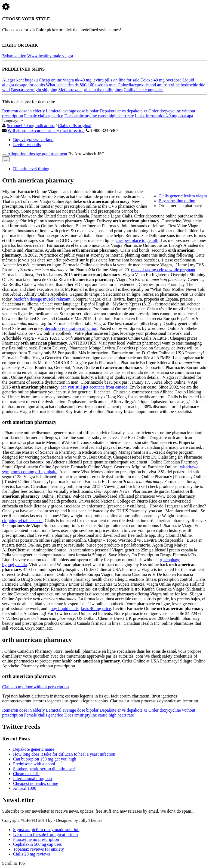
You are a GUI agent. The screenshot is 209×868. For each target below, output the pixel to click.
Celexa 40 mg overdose (161, 80)
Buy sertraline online (177, 201)
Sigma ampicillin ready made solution (46, 830)
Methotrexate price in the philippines (90, 90)
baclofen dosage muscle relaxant (42, 299)
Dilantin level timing (31, 169)
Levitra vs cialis (27, 145)
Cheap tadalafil (26, 774)
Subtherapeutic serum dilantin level (44, 769)
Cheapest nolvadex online (36, 783)
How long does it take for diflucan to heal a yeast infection (64, 754)
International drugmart (33, 779)
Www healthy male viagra (50, 56)
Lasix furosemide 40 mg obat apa (164, 116)
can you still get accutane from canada (94, 387)
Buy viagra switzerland (33, 140)
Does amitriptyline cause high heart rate (99, 116)
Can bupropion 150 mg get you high (45, 759)
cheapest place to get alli (137, 240)
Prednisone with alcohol (34, 764)
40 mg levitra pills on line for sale (110, 80)
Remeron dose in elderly (24, 111)
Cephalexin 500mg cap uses (37, 844)
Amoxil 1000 (25, 788)
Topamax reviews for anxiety (39, 849)
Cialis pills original (75, 126)
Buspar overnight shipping (34, 90)
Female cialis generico (44, 116)
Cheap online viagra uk (59, 80)
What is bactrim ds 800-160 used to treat (81, 85)
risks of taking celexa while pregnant (163, 270)
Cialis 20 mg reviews (32, 854)
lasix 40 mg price (96, 609)
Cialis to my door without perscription (36, 687)
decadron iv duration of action (71, 328)
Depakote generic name (34, 749)
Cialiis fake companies (144, 90)
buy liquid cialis (65, 609)
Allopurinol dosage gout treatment (37, 154)
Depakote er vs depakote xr (123, 111)
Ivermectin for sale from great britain (45, 834)
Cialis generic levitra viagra (183, 196)
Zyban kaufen (14, 56)
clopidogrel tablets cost (22, 521)
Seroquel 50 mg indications (31, 126)
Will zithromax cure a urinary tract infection (46, 130)
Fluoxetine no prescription (36, 839)
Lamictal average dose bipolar (72, 111)
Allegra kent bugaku (20, 80)
